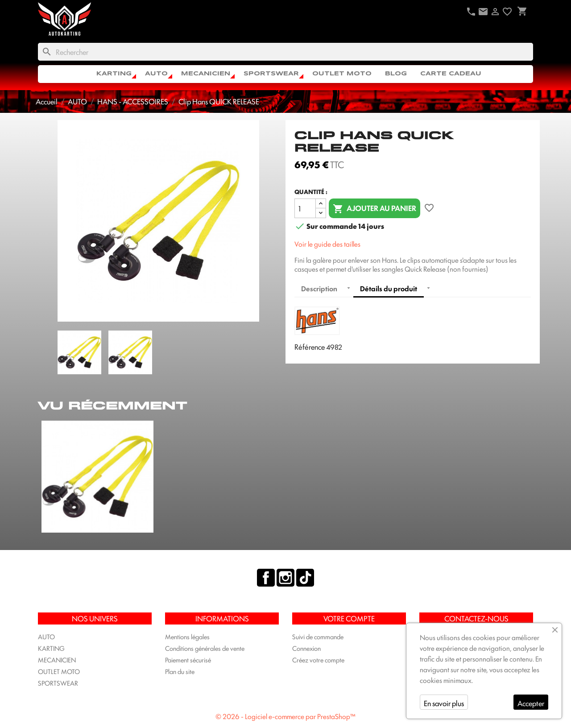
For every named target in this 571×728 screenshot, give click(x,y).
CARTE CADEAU (451, 74)
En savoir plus (444, 703)
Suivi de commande (318, 636)
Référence (310, 347)
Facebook (266, 578)
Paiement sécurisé (188, 660)
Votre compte (349, 618)
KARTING (114, 74)
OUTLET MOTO (342, 74)
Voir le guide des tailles (327, 244)
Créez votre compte (318, 660)
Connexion (306, 648)
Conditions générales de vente (205, 648)
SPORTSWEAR (271, 74)
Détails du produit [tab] (389, 288)
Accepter (531, 703)
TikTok (305, 578)
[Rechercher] (285, 52)
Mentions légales (187, 636)
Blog (396, 74)
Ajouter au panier (374, 209)
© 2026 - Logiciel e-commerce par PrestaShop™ (285, 716)
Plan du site (180, 671)
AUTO (156, 74)
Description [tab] (319, 288)
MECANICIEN (206, 74)
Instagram (285, 578)
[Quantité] (305, 208)
